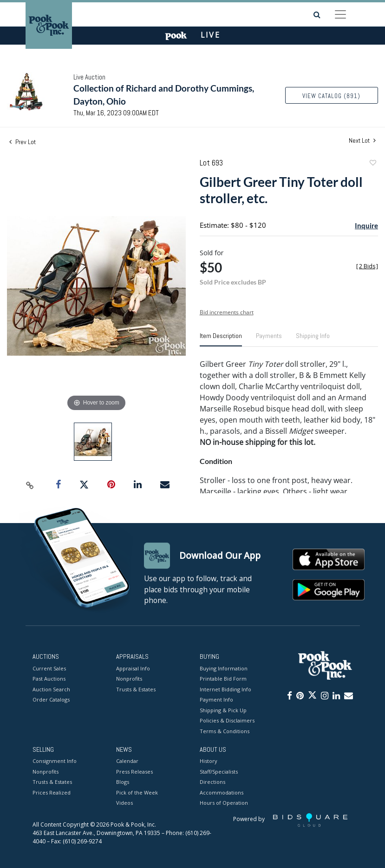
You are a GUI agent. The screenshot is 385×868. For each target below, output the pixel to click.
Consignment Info (55, 761)
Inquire (366, 225)
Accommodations (222, 792)
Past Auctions (49, 679)
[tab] (221, 339)
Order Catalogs (51, 699)
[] (367, 266)
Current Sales (49, 668)
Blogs (123, 782)
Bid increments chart (227, 312)
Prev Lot (23, 142)
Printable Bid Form (223, 679)
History (209, 761)
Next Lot (362, 141)
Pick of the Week (137, 792)
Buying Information (224, 668)
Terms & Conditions (225, 731)
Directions (212, 782)
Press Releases (134, 772)
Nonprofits (129, 679)
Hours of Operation (224, 803)
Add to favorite (372, 164)
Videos (124, 803)
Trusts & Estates (136, 689)
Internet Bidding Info (225, 689)
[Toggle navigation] (340, 14)
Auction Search (51, 689)
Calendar (127, 761)
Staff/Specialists (219, 772)
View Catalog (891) (331, 96)
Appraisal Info (133, 668)
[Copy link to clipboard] (30, 485)
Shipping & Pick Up (223, 710)
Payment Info (216, 699)
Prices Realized (52, 792)
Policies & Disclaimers (227, 720)
